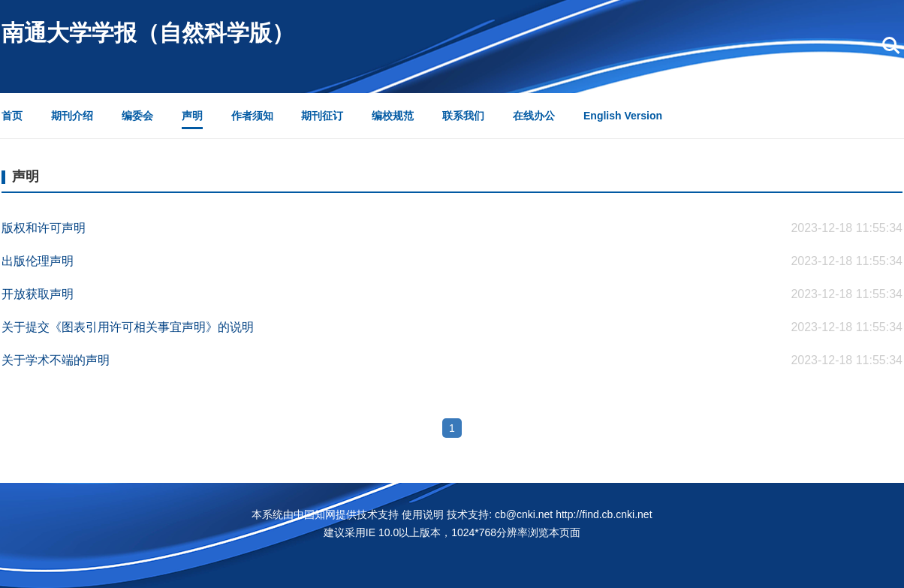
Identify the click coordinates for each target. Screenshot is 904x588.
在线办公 (534, 116)
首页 (12, 116)
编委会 (137, 116)
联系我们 (463, 116)
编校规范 (393, 116)
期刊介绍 (72, 116)
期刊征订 (322, 116)
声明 (192, 116)
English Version (623, 116)
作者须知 (252, 116)
